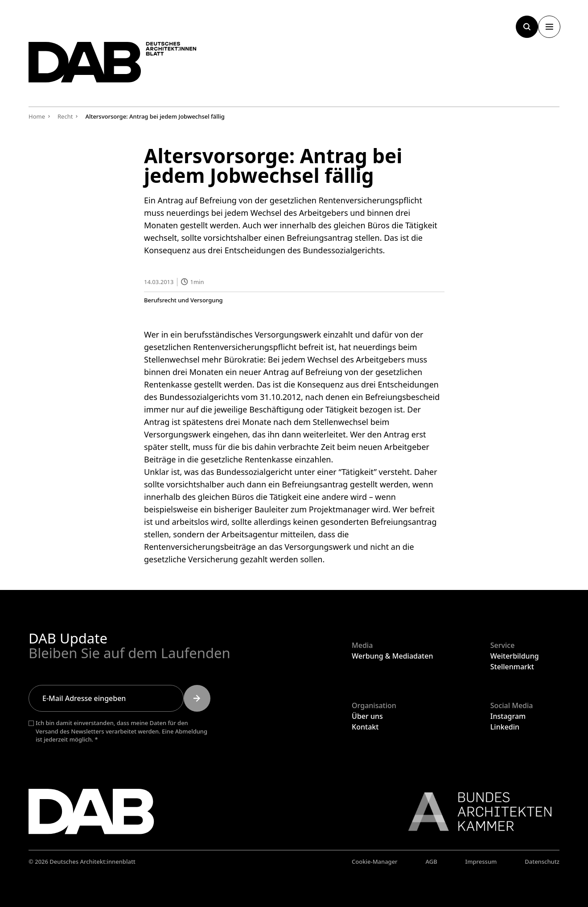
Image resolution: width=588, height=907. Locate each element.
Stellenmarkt (512, 667)
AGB (431, 862)
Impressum (481, 862)
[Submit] (197, 698)
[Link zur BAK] (475, 812)
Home (37, 116)
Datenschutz (542, 862)
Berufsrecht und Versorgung (183, 300)
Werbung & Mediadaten (392, 656)
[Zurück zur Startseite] (122, 66)
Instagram (508, 716)
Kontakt (365, 727)
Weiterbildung (515, 656)
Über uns (367, 716)
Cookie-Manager (375, 862)
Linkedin (505, 727)
